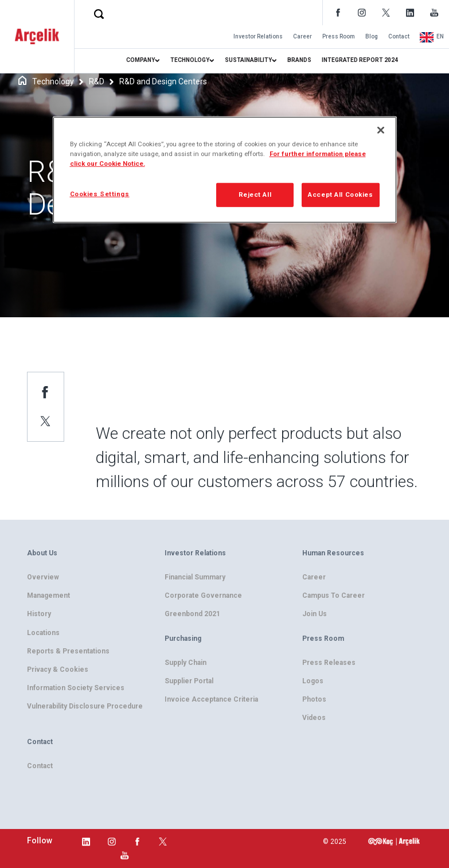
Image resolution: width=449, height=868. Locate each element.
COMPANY (143, 60)
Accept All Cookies (340, 194)
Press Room (339, 36)
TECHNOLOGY (192, 60)
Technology (53, 81)
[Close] (381, 130)
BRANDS (299, 60)
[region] (225, 170)
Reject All (255, 194)
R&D (97, 81)
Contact (399, 36)
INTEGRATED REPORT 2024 (360, 60)
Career (302, 36)
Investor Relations (258, 36)
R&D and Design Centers (163, 81)
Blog (372, 36)
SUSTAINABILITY (251, 60)
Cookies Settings (100, 194)
